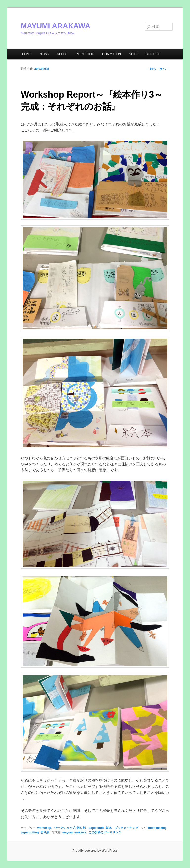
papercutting (30, 832)
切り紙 (45, 832)
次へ (164, 69)
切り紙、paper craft (90, 828)
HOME (27, 54)
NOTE (133, 54)
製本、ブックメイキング (122, 828)
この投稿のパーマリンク (105, 832)
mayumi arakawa (74, 832)
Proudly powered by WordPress (95, 851)
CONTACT (153, 54)
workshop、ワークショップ (56, 828)
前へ (151, 69)
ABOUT (62, 54)
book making (157, 828)
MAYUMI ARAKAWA (56, 26)
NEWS (44, 54)
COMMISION (112, 54)
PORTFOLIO (85, 54)
